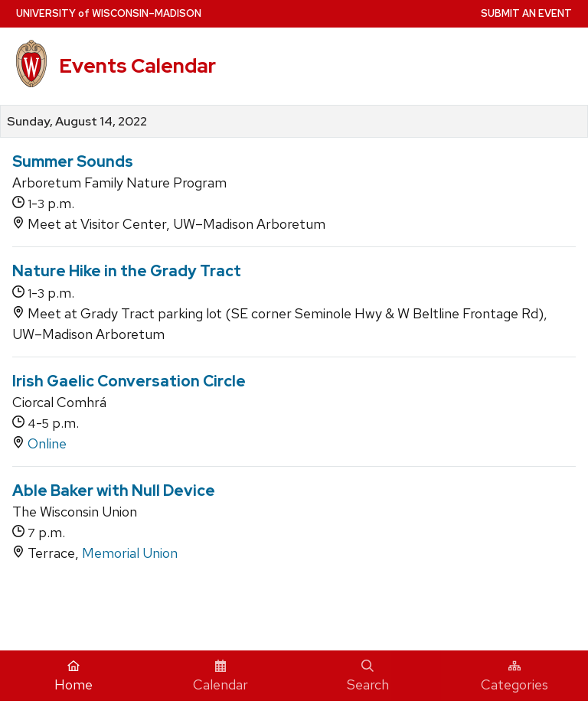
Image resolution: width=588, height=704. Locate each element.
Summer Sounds (73, 161)
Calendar (220, 676)
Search (368, 676)
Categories (514, 676)
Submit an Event (526, 13)
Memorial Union (130, 553)
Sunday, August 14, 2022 (77, 122)
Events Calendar (137, 66)
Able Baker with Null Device (114, 491)
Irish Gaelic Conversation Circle (129, 381)
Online (47, 443)
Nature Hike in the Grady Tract (127, 271)
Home (73, 676)
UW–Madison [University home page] (109, 13)
